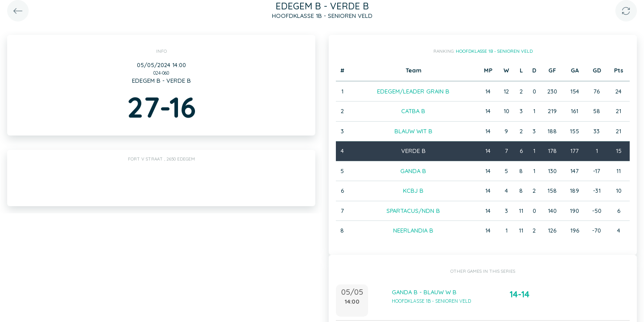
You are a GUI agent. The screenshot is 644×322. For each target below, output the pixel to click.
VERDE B (413, 151)
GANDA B (413, 171)
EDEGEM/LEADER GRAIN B (413, 91)
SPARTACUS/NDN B (413, 211)
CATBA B (413, 111)
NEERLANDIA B (413, 230)
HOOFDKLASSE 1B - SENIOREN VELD (494, 51)
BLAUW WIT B (413, 131)
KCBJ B (413, 191)
